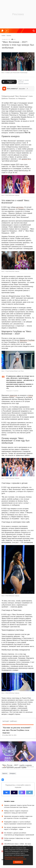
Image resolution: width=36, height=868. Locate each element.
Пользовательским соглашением (14, 857)
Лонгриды (9, 35)
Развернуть (9, 767)
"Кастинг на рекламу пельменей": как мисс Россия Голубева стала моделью (17, 730)
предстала (13, 395)
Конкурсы (13, 773)
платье (30, 395)
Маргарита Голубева (27, 340)
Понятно (18, 862)
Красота (5, 773)
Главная (3, 35)
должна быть (26, 159)
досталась (20, 207)
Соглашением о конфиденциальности (15, 859)
